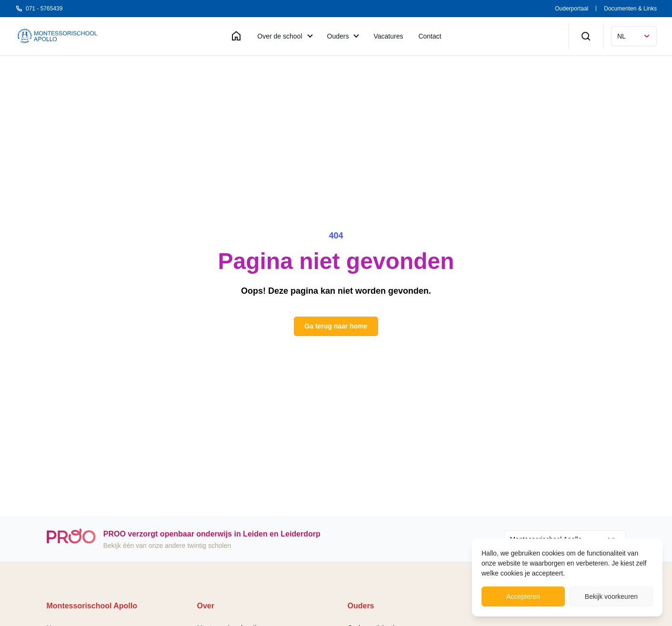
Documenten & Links (630, 9)
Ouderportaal (572, 9)
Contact (430, 36)
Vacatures (388, 36)
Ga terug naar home (336, 326)
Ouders (338, 36)
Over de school (280, 36)
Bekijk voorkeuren (611, 596)
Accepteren (523, 596)
